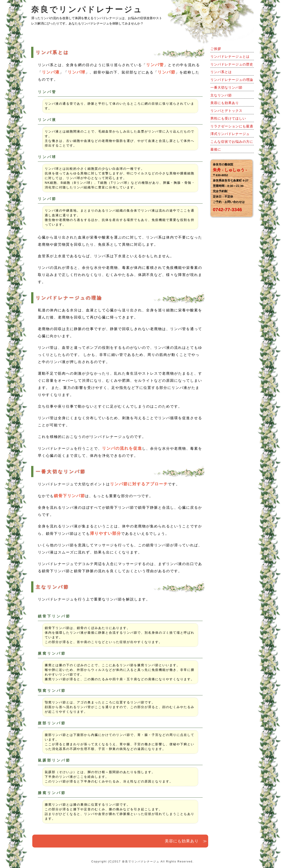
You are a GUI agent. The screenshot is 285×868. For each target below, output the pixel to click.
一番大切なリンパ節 (226, 87)
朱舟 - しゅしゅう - (230, 170)
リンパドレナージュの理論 (232, 80)
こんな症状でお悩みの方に (232, 142)
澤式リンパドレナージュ (230, 134)
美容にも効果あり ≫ (186, 841)
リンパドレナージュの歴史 (232, 64)
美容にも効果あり (225, 103)
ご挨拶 (216, 49)
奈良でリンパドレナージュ (141, 862)
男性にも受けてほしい (228, 118)
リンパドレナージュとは (230, 56)
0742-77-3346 (227, 209)
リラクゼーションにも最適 (232, 126)
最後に (216, 149)
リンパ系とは (221, 72)
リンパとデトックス (226, 111)
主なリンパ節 (221, 95)
